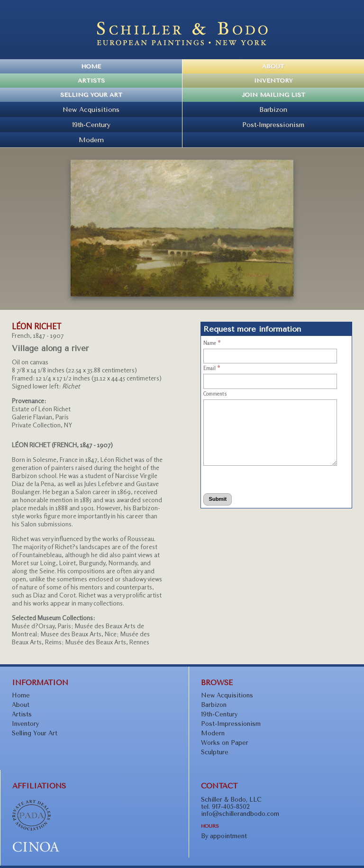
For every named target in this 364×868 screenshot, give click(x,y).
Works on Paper (225, 743)
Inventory (273, 81)
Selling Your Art (91, 95)
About (273, 66)
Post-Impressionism (273, 125)
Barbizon (273, 109)
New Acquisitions (91, 109)
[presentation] (241, 478)
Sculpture (215, 752)
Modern (91, 140)
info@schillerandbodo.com (240, 814)
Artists (91, 81)
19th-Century (91, 125)
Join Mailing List (273, 95)
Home (91, 66)
